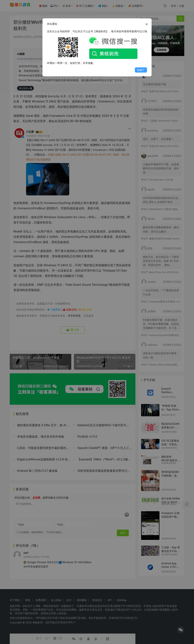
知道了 (141, 70)
